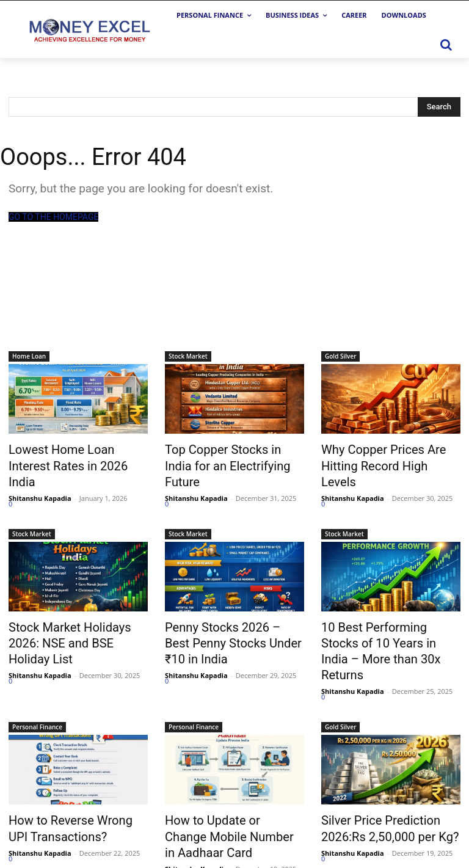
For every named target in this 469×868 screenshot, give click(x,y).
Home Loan (29, 356)
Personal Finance (37, 683)
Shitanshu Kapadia (40, 477)
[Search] (439, 107)
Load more (33, 832)
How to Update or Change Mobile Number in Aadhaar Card (227, 789)
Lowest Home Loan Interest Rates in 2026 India (72, 455)
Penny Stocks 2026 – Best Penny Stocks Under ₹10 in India (226, 619)
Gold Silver (340, 356)
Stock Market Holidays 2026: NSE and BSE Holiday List (75, 612)
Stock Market (188, 356)
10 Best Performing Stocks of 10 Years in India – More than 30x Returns (389, 619)
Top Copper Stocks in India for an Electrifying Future (234, 455)
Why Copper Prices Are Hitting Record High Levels (391, 455)
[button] (446, 45)
